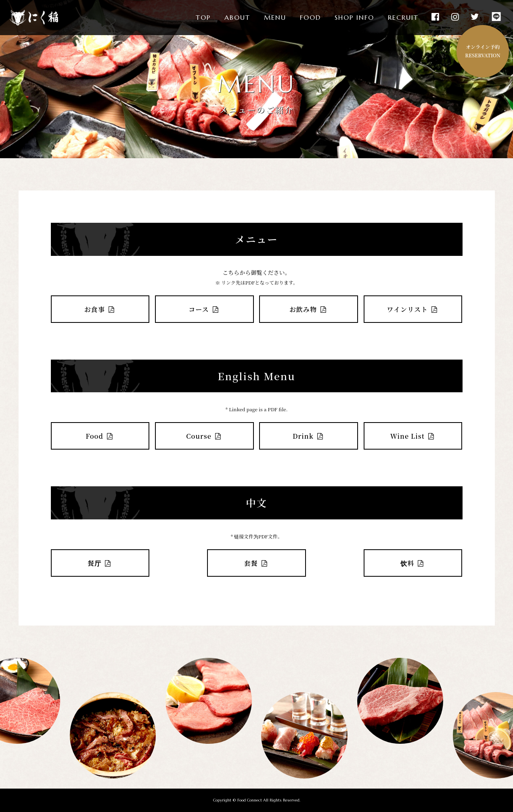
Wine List (413, 436)
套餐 (257, 563)
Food (100, 436)
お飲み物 (309, 309)
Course (204, 436)
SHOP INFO (354, 18)
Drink (309, 436)
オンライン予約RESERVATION (483, 51)
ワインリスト (413, 309)
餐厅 (100, 563)
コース (204, 309)
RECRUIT (403, 18)
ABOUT (237, 18)
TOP (203, 18)
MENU (275, 18)
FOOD (310, 18)
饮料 (413, 563)
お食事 (100, 309)
